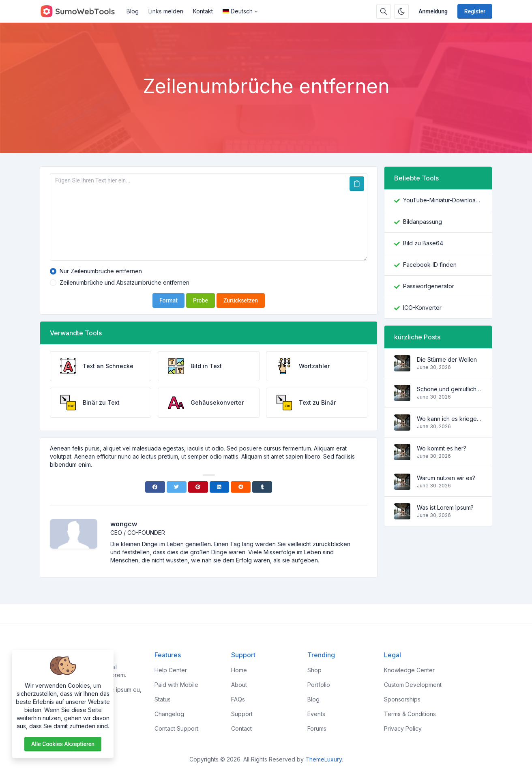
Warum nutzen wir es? (446, 478)
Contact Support (176, 728)
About (239, 685)
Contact (241, 728)
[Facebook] (155, 487)
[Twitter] (177, 487)
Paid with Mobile (176, 685)
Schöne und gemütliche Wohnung (449, 389)
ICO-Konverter (422, 308)
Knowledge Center (409, 670)
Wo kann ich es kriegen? (449, 419)
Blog (133, 11)
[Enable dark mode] (401, 11)
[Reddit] (241, 487)
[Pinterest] (198, 487)
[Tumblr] (262, 487)
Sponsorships (402, 699)
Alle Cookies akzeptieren (63, 744)
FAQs (238, 699)
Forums (317, 728)
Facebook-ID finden (430, 265)
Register (475, 11)
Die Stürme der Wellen (447, 359)
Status (163, 699)
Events (316, 714)
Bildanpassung (423, 222)
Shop (314, 670)
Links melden (166, 11)
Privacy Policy (403, 728)
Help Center (171, 670)
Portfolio (319, 685)
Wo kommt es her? (442, 448)
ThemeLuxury (324, 759)
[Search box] (384, 11)
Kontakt (203, 11)
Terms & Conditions (410, 714)
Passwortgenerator (429, 286)
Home (239, 670)
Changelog (169, 714)
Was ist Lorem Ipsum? (445, 507)
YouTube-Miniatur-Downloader (443, 200)
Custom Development (413, 685)
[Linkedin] (220, 487)
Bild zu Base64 (423, 243)
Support (242, 714)
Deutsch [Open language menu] (238, 11)
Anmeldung (433, 11)
